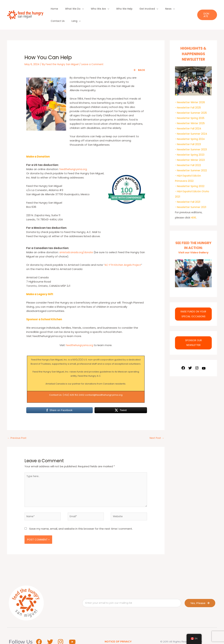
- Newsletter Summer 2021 (192, 195)
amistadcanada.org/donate (78, 240)
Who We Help (114, 9)
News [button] (152, 9)
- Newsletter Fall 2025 (189, 95)
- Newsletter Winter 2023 (191, 148)
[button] (206, 9)
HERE (194, 205)
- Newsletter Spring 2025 (191, 106)
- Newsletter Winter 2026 (191, 90)
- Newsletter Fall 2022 (189, 153)
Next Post (156, 426)
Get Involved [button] (134, 9)
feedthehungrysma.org (74, 157)
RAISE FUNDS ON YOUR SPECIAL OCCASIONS (193, 304)
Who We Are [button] (91, 9)
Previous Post (18, 426)
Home (54, 9)
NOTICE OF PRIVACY (118, 634)
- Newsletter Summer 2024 (192, 121)
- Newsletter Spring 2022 (191, 174)
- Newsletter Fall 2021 (189, 190)
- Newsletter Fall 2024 (189, 116)
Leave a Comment (96, 52)
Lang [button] (183, 9)
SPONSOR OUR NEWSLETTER (193, 333)
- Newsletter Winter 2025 (191, 111)
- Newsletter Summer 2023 (192, 137)
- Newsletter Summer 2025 (192, 100)
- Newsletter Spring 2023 (191, 142)
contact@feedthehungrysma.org (104, 383)
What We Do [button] (69, 9)
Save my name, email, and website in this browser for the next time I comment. (81, 521)
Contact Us (169, 9)
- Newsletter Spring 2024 (191, 127)
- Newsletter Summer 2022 (192, 158)
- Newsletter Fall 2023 (189, 132)
